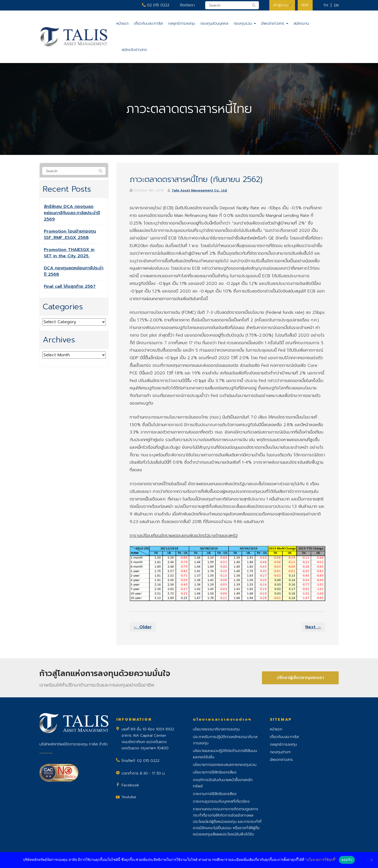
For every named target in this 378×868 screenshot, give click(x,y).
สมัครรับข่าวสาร (134, 50)
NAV (305, 5)
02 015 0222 (156, 5)
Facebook (130, 785)
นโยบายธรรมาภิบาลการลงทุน (216, 729)
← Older (143, 627)
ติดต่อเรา (187, 5)
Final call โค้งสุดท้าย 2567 (70, 286)
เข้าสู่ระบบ (282, 5)
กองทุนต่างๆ (280, 752)
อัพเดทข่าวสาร (275, 23)
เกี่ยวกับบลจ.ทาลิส (148, 23)
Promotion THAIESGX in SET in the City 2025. (69, 253)
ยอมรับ (347, 860)
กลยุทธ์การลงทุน (182, 23)
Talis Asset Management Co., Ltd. (199, 190)
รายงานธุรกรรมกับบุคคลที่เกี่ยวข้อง (221, 801)
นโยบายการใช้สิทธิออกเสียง (215, 772)
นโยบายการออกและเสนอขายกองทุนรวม (225, 765)
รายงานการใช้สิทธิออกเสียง (215, 794)
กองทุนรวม (245, 23)
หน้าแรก (122, 23)
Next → (313, 627)
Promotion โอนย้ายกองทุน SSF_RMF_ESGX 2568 (70, 234)
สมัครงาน (301, 23)
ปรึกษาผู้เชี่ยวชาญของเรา (300, 678)
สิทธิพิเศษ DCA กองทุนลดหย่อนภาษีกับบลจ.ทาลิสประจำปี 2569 (72, 213)
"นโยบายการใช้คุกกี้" (321, 860)
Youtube (129, 797)
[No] (371, 860)
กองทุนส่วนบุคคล (214, 23)
